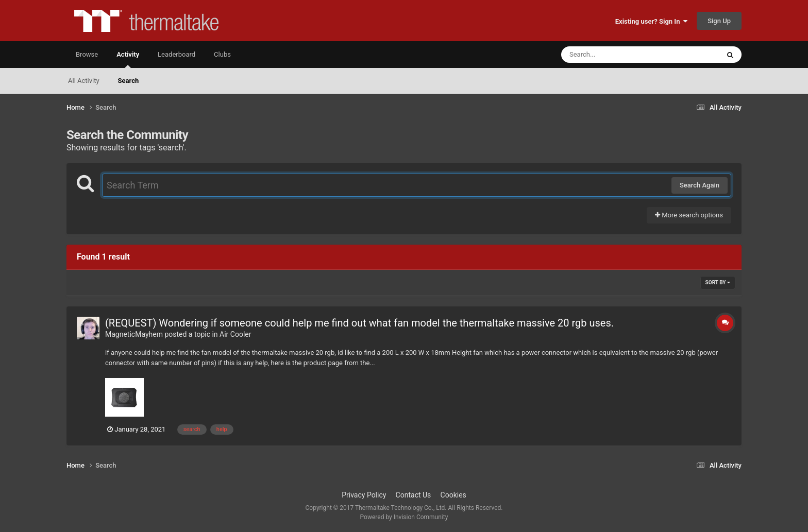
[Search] (614, 55)
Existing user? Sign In (651, 21)
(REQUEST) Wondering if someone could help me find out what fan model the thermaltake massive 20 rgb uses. (359, 323)
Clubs (222, 54)
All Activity (84, 81)
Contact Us (414, 495)
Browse (87, 54)
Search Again (700, 185)
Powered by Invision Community (404, 517)
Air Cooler (235, 334)
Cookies (453, 495)
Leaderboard (176, 54)
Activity (128, 59)
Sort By (718, 282)
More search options (689, 215)
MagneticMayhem (134, 334)
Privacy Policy (364, 495)
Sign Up (719, 21)
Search (129, 81)
